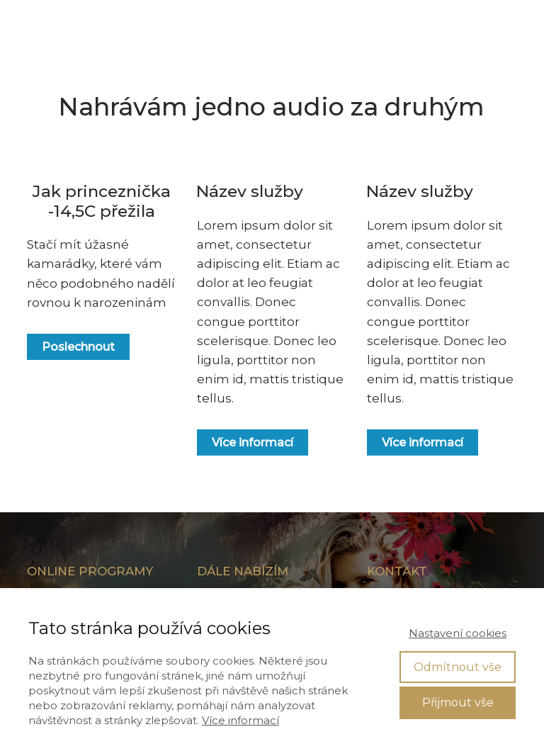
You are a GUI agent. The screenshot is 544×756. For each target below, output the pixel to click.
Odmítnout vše (458, 667)
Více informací (240, 720)
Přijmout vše (458, 703)
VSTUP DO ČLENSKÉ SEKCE (425, 24)
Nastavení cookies (458, 633)
